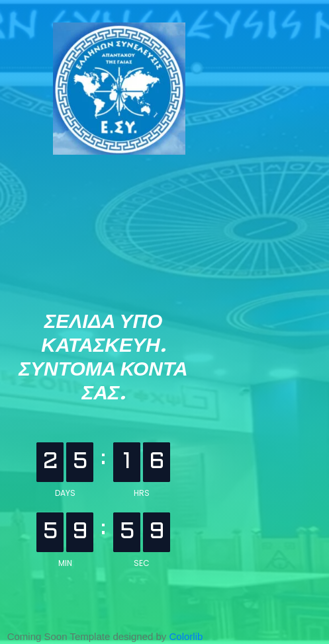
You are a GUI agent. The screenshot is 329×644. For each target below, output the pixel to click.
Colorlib (186, 636)
